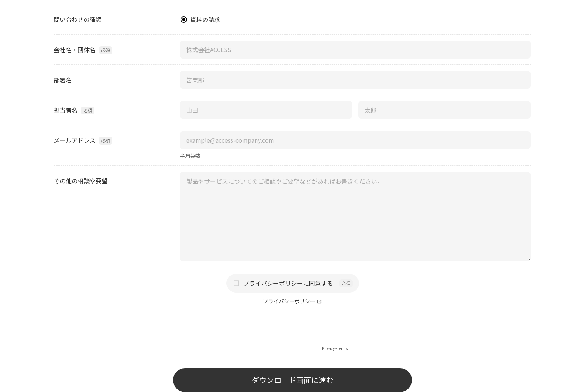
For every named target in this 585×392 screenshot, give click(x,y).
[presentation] (292, 331)
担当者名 (66, 110)
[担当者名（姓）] (266, 110)
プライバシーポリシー (289, 301)
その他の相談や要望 (81, 181)
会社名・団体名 (75, 50)
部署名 (63, 80)
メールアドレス (75, 140)
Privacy (328, 348)
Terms (342, 348)
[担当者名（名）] (444, 110)
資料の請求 (205, 19)
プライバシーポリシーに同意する (288, 283)
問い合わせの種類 (78, 19)
